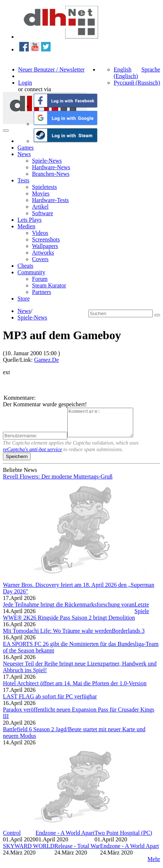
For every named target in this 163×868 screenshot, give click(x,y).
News (24, 154)
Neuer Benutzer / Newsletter (51, 69)
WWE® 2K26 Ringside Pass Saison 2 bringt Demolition (69, 623)
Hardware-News (51, 167)
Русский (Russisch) (137, 83)
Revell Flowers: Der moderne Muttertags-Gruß (58, 482)
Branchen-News (51, 174)
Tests (23, 180)
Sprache (151, 69)
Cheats (25, 266)
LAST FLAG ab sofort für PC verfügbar (50, 702)
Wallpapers (45, 246)
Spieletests (44, 187)
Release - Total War (77, 851)
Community (31, 272)
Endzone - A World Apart (65, 838)
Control (12, 838)
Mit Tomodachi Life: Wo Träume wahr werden (57, 636)
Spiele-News (47, 161)
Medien (26, 226)
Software (43, 213)
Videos (40, 233)
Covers (40, 259)
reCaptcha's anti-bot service (32, 455)
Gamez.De (47, 360)
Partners (41, 292)
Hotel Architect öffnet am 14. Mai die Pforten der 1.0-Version (75, 689)
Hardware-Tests (50, 200)
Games (25, 148)
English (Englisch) (126, 73)
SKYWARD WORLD (29, 851)
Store (24, 299)
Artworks (43, 253)
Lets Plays (29, 220)
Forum (40, 279)
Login (25, 83)
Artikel (40, 207)
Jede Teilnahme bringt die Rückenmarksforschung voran (69, 610)
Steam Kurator (49, 285)
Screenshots (46, 239)
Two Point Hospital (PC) (123, 838)
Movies (41, 193)
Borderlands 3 (128, 636)
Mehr (154, 865)
